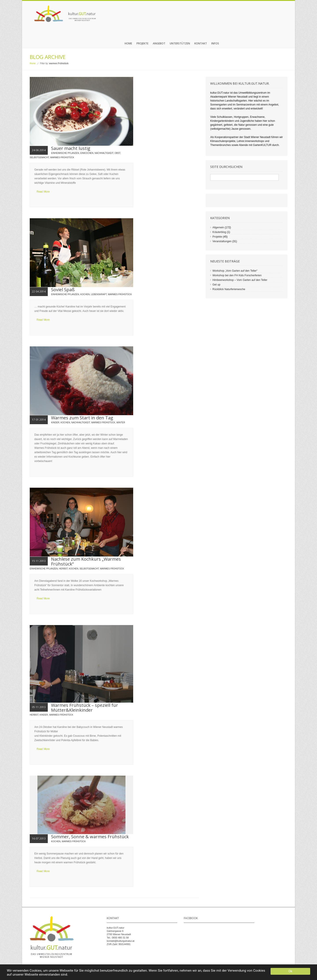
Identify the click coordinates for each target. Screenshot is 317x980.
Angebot (159, 43)
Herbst (63, 569)
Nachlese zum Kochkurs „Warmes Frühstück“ (86, 561)
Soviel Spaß (63, 290)
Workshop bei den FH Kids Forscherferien (237, 275)
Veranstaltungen (222, 241)
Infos (215, 43)
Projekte (142, 43)
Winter (121, 423)
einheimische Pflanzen (65, 153)
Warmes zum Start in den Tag (82, 418)
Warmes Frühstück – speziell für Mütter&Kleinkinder (85, 708)
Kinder (55, 423)
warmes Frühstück (62, 157)
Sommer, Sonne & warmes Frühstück (90, 837)
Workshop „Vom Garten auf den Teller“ (235, 271)
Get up (216, 285)
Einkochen (87, 153)
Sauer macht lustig (71, 148)
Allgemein (218, 227)
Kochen (85, 294)
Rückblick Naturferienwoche (229, 289)
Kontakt (201, 43)
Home (128, 43)
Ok (290, 971)
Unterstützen (180, 43)
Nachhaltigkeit (104, 153)
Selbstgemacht (39, 157)
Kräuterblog (219, 232)
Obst (117, 153)
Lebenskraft (99, 294)
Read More (43, 192)
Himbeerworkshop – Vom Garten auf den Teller (240, 280)
